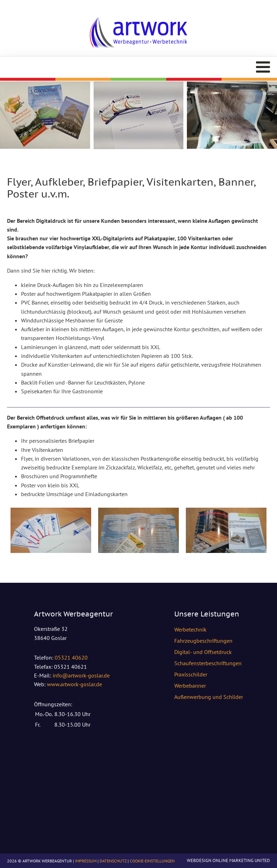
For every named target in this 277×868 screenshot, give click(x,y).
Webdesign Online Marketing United (228, 860)
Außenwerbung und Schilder (209, 697)
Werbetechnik (190, 629)
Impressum (86, 861)
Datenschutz (113, 861)
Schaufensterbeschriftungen (208, 663)
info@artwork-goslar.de (81, 675)
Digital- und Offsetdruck (203, 652)
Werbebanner (190, 686)
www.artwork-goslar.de (75, 684)
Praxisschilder (191, 674)
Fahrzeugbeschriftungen (203, 641)
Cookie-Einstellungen (152, 861)
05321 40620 (71, 657)
